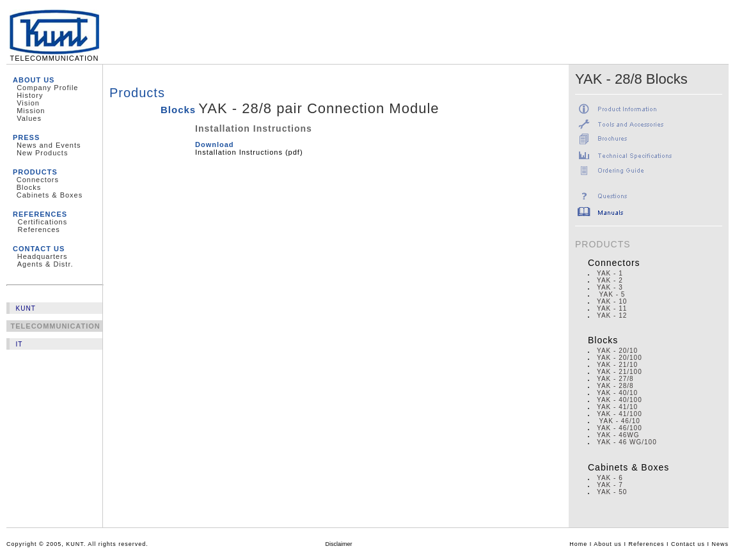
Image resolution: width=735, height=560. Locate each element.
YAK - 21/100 (620, 372)
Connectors (38, 180)
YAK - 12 (612, 315)
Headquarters (43, 256)
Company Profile (47, 88)
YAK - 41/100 (620, 414)
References (39, 229)
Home (578, 544)
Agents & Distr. (45, 264)
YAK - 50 (612, 492)
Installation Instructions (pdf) (249, 152)
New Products (42, 153)
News (720, 544)
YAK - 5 (611, 294)
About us (608, 544)
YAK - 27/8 (615, 379)
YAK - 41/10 (617, 407)
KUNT (26, 308)
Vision (28, 103)
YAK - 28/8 (615, 386)
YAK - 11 (612, 308)
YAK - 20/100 (620, 358)
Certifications (43, 222)
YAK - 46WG (618, 435)
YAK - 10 (612, 301)
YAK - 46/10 (620, 421)
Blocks (29, 187)
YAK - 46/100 (620, 428)
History (30, 95)
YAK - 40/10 (617, 393)
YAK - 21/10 (617, 365)
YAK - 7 (610, 485)
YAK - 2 (610, 280)
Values (29, 118)
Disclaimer (339, 544)
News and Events (49, 145)
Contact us (688, 544)
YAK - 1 (610, 273)
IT (20, 344)
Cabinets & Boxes (50, 195)
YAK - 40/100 (620, 400)
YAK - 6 (610, 478)
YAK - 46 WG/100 (627, 442)
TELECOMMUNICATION (54, 55)
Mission (31, 111)
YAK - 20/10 (617, 351)
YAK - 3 (610, 287)
